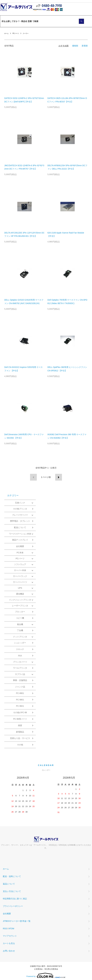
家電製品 (20, 732)
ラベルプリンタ (20, 668)
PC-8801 (20, 693)
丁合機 (20, 630)
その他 (20, 745)
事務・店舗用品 (20, 680)
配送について (20, 527)
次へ (59, 477)
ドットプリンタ (20, 637)
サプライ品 (20, 674)
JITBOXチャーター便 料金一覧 (17, 921)
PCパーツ (16, 33)
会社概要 (20, 546)
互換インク (20, 503)
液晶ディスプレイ (20, 540)
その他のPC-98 (20, 712)
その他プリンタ (20, 509)
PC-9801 (20, 700)
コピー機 (20, 618)
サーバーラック (20, 576)
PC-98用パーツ (20, 719)
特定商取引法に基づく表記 (15, 899)
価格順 (75, 46)
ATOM (11, 929)
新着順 (85, 46)
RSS (5, 929)
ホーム (6, 33)
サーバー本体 (20, 570)
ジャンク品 (20, 687)
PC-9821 (20, 706)
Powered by (46, 975)
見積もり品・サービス (20, 738)
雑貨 (20, 725)
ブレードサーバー (20, 515)
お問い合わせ (9, 951)
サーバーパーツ (20, 582)
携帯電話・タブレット (20, 521)
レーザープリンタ (20, 606)
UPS (20, 588)
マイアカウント (10, 936)
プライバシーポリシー (13, 906)
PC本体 (20, 553)
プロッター (20, 612)
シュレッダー (20, 643)
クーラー (26, 33)
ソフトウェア (20, 564)
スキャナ (20, 649)
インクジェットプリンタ (20, 600)
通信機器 (20, 594)
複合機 (20, 624)
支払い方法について (12, 891)
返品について (9, 884)
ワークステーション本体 (20, 534)
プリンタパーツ (20, 662)
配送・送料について (12, 876)
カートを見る (9, 943)
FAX (20, 656)
